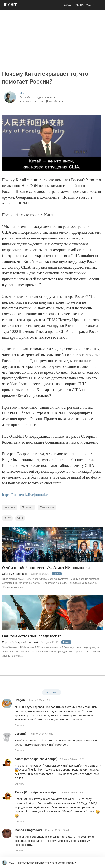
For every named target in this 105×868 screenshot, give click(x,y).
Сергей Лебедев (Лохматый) (20, 642)
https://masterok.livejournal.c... (26, 495)
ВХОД (68, 5)
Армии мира (47, 507)
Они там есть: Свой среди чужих (31, 636)
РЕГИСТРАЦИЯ (85, 5)
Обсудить (52, 692)
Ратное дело (10, 507)
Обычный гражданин (15, 574)
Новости (27, 507)
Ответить (19, 725)
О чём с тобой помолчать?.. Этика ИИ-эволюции (46, 568)
